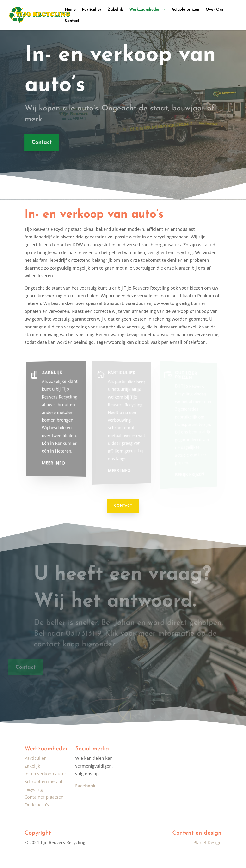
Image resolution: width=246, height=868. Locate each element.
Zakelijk (115, 10)
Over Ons (215, 10)
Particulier (92, 10)
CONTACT (123, 506)
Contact (72, 21)
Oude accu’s (37, 805)
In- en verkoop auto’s (46, 774)
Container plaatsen (44, 797)
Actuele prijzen (185, 10)
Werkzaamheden (145, 10)
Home (70, 10)
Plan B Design (207, 842)
